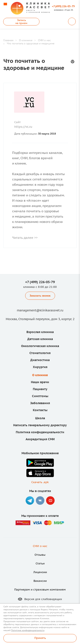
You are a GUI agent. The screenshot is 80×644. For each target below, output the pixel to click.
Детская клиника (40, 339)
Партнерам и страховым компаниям (40, 590)
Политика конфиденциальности (40, 432)
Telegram (30, 501)
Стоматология (40, 353)
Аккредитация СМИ (40, 439)
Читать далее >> (25, 238)
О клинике (40, 375)
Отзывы (40, 555)
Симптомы (40, 396)
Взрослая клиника (40, 332)
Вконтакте (40, 501)
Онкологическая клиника (40, 346)
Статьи (40, 563)
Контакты (40, 410)
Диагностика (40, 360)
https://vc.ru (23, 127)
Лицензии (40, 572)
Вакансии (40, 581)
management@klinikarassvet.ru (40, 310)
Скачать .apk (40, 482)
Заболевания (40, 403)
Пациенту (40, 389)
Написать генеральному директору (40, 425)
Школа (40, 418)
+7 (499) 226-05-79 (63, 6)
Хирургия (40, 367)
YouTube (50, 501)
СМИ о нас (40, 546)
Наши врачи (40, 382)
